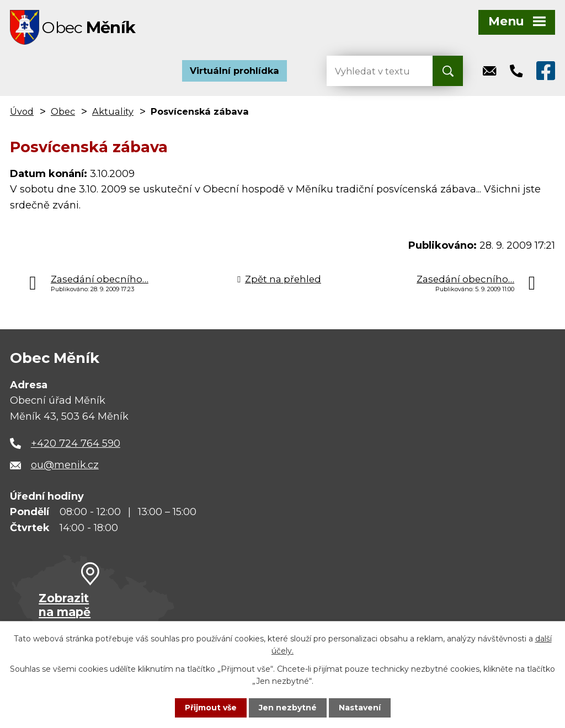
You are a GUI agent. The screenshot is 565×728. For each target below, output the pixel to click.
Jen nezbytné (288, 708)
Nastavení (360, 708)
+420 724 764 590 (76, 445)
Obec (63, 113)
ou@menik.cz (65, 466)
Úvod (22, 113)
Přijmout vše (211, 708)
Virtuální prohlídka (234, 72)
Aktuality (113, 113)
